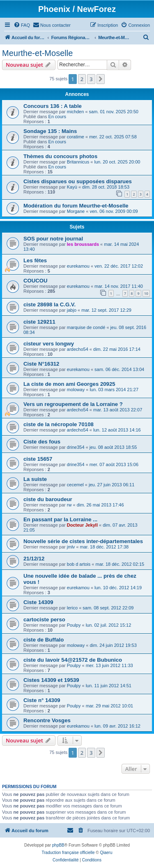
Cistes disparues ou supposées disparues (78, 181)
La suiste (35, 479)
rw (69, 505)
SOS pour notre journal (53, 239)
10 (146, 293)
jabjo (72, 310)
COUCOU (36, 281)
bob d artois (79, 564)
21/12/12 (34, 559)
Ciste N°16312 (41, 364)
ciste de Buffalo (44, 640)
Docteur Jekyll (82, 525)
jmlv (71, 547)
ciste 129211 (39, 322)
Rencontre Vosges (47, 720)
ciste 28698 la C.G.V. (49, 304)
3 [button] (91, 79)
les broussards (83, 244)
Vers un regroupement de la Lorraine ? (73, 404)
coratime (76, 137)
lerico (72, 608)
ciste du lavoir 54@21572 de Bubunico (73, 660)
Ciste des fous (42, 442)
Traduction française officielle (68, 853)
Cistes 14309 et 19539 (51, 680)
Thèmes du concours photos (60, 156)
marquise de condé (86, 327)
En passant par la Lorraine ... (60, 519)
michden (76, 112)
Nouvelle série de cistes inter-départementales (83, 541)
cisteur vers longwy (49, 344)
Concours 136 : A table (53, 106)
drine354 (76, 447)
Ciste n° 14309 (42, 700)
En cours (57, 117)
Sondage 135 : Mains (50, 131)
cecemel (75, 485)
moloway (76, 390)
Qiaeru (106, 853)
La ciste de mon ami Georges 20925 (69, 384)
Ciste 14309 (38, 602)
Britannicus (78, 162)
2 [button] (82, 79)
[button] (101, 79)
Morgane (76, 211)
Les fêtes (35, 260)
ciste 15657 (38, 459)
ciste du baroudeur (48, 499)
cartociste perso (44, 619)
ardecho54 (78, 349)
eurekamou (78, 266)
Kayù (72, 187)
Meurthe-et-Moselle (37, 53)
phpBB (58, 845)
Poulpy (74, 625)
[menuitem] (22, 25)
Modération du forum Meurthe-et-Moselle (76, 206)
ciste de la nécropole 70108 (59, 424)
